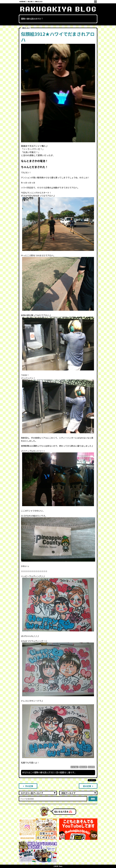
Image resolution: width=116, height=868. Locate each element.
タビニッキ (83, 767)
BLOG (30, 2)
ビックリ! (91, 767)
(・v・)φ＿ (75, 767)
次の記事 (28, 786)
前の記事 (88, 786)
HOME (23, 2)
